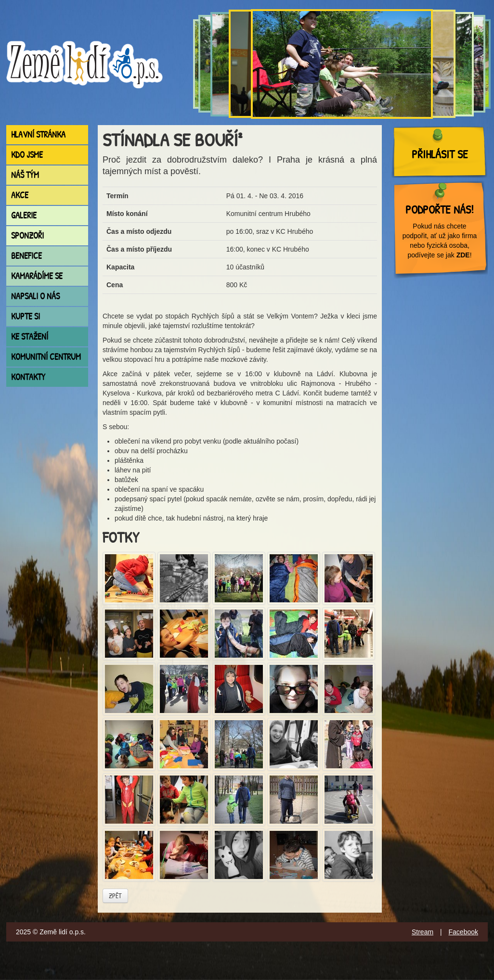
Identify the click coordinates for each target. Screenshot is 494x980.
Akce (20, 195)
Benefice (26, 256)
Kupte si (26, 316)
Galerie (24, 215)
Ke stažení (30, 337)
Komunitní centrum (46, 357)
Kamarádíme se (37, 276)
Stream (422, 932)
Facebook (463, 932)
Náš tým (25, 175)
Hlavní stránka (38, 134)
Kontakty (28, 377)
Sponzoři (27, 235)
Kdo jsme (27, 155)
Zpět (115, 896)
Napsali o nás (35, 296)
